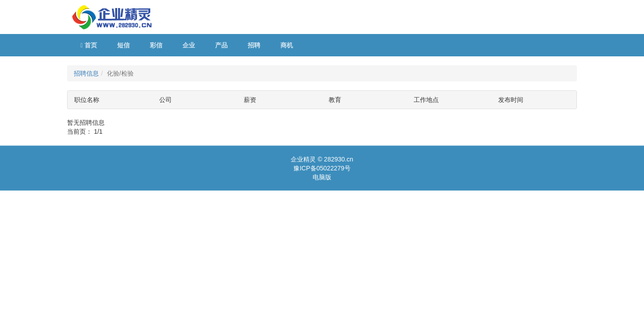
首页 (89, 45)
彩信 (156, 45)
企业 (189, 45)
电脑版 (322, 177)
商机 (287, 45)
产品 (221, 45)
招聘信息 (86, 73)
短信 (123, 45)
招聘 (254, 45)
